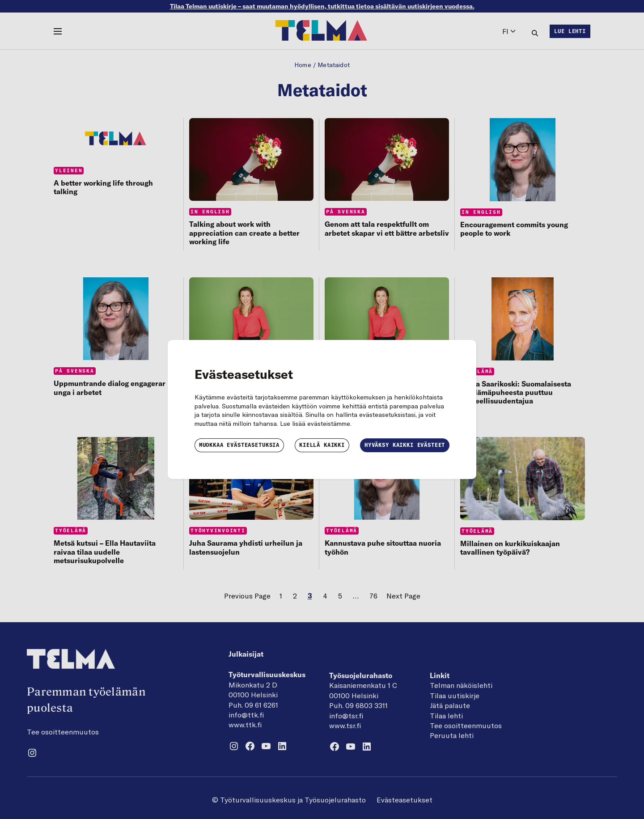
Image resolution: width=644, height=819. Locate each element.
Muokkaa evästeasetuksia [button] (239, 445)
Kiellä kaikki (322, 445)
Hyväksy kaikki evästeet (405, 445)
